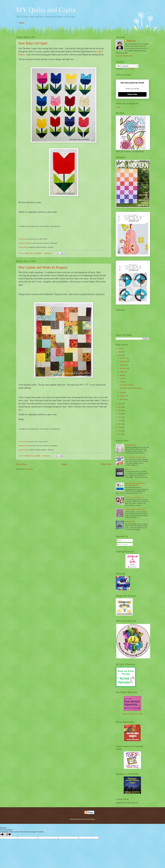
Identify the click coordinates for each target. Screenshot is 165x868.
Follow (118, 107)
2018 (120, 421)
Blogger (92, 819)
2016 (120, 427)
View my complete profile (124, 56)
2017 (120, 424)
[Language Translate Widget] (127, 66)
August (123, 372)
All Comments (123, 544)
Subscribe (132, 94)
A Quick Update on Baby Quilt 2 (136, 509)
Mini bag (128, 469)
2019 (120, 417)
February (123, 396)
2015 (120, 431)
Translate (129, 69)
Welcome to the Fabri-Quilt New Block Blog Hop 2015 (136, 484)
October (123, 365)
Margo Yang (131, 41)
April (122, 392)
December (124, 358)
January (123, 399)
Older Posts (106, 464)
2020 (120, 414)
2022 (120, 407)
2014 (120, 434)
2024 (120, 355)
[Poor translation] (8, 835)
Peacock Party (23, 247)
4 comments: (46, 456)
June (122, 378)
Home (22, 23)
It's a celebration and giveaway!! (135, 457)
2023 (120, 404)
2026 (120, 348)
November (124, 362)
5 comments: (47, 253)
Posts (120, 540)
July (122, 375)
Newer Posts (22, 464)
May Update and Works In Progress (43, 267)
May (122, 382)
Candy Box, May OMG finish (135, 497)
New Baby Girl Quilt (33, 43)
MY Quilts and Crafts (46, 10)
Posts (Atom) (29, 469)
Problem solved (130, 522)
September (124, 368)
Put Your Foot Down (25, 243)
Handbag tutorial (131, 445)
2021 (120, 410)
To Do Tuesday (23, 239)
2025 (120, 352)
